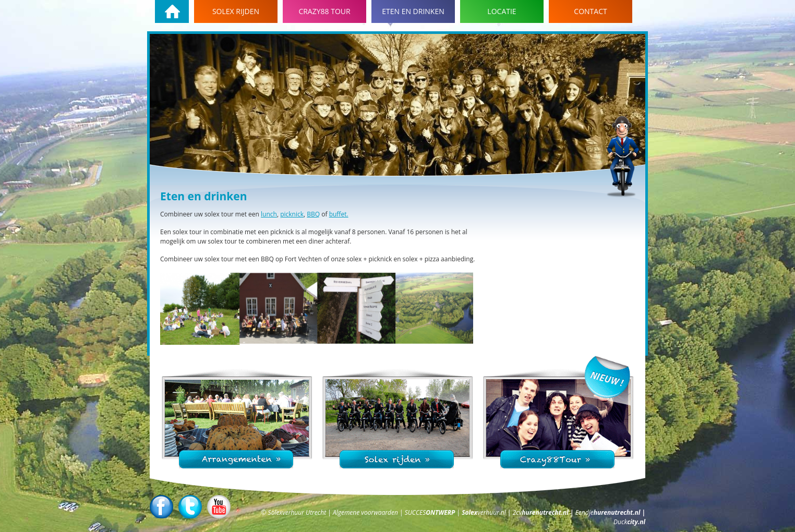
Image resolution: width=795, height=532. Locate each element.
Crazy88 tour (324, 11)
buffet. (339, 214)
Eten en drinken (413, 11)
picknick (292, 214)
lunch (269, 214)
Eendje (609, 512)
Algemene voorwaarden (366, 512)
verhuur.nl (485, 512)
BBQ (313, 214)
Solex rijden (236, 11)
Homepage (172, 11)
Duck (629, 522)
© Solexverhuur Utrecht (294, 512)
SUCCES (431, 512)
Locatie (502, 11)
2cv (541, 512)
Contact (590, 11)
